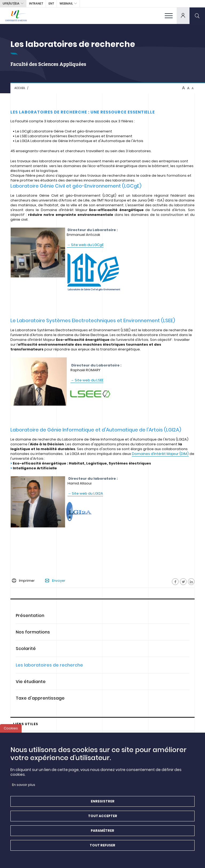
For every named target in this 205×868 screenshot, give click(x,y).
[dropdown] (183, 16)
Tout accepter (103, 820)
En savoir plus (24, 789)
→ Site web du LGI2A (85, 493)
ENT (51, 3)
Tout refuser (102, 849)
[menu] (169, 16)
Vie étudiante (31, 682)
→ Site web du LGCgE (85, 245)
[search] (197, 16)
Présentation (30, 615)
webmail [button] (66, 3)
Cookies (11, 732)
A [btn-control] (184, 88)
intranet (36, 3)
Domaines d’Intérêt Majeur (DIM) (160, 454)
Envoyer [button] (55, 581)
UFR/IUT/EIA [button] (11, 3)
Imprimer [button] (23, 581)
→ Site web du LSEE (87, 380)
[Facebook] (175, 582)
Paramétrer (102, 835)
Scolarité (26, 649)
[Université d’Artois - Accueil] (16, 16)
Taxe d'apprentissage (40, 698)
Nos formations (33, 632)
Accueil (20, 88)
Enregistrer (103, 805)
